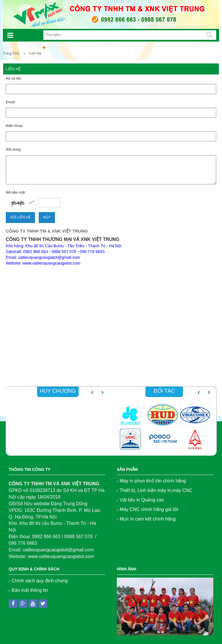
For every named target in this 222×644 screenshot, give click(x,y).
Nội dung (13, 149)
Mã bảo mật (15, 192)
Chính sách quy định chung (40, 581)
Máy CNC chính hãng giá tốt (149, 509)
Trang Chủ (11, 53)
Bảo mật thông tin (30, 590)
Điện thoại (14, 126)
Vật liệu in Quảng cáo (142, 500)
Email (10, 102)
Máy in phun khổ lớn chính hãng (153, 481)
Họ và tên (14, 78)
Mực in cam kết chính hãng (148, 519)
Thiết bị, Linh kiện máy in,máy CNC (156, 490)
